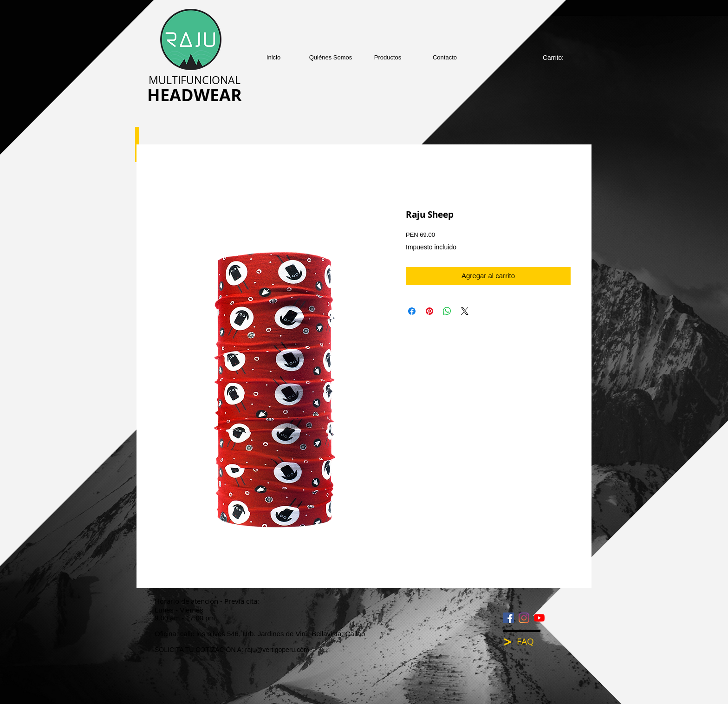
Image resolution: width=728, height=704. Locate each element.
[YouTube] (539, 618)
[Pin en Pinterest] (429, 311)
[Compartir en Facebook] (412, 311)
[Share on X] (465, 311)
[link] (558, 58)
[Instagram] (524, 618)
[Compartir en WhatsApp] (447, 311)
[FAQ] (532, 642)
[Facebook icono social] (509, 618)
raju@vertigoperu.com (277, 650)
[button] (388, 57)
